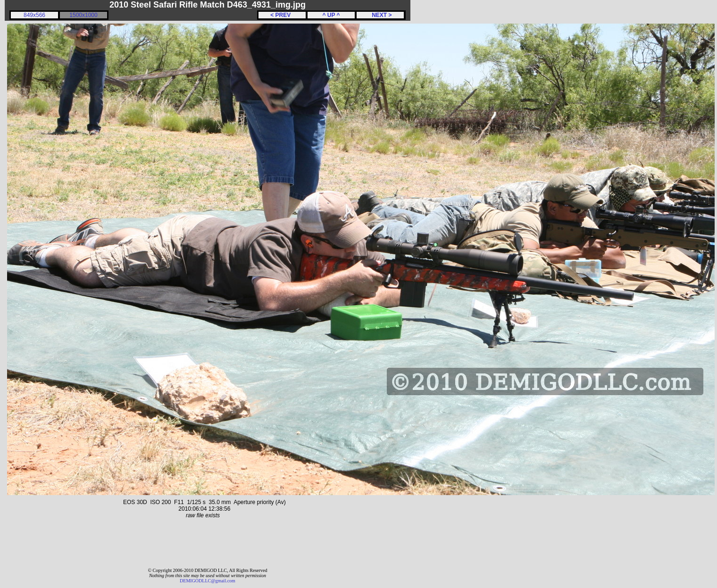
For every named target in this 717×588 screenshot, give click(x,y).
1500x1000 (83, 15)
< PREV (282, 15)
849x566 (34, 15)
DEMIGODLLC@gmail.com (208, 581)
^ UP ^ (331, 15)
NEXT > (380, 15)
